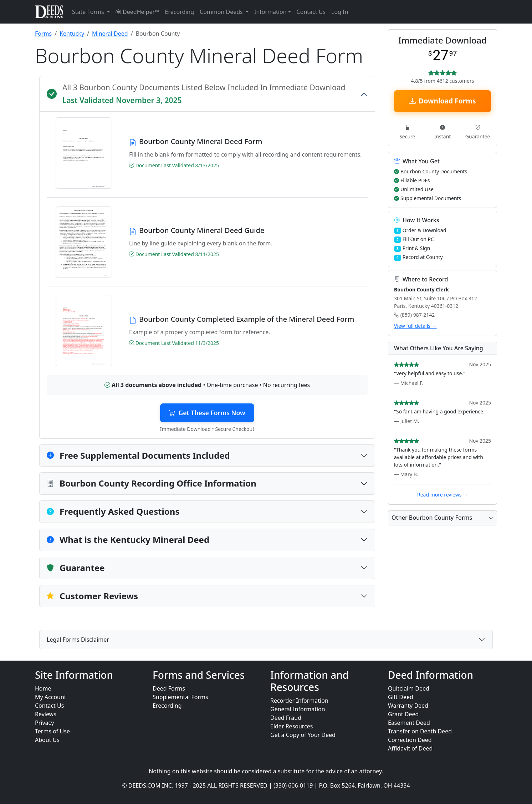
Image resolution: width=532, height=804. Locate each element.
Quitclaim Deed (409, 688)
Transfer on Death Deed (420, 731)
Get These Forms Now (207, 413)
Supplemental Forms (180, 697)
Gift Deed (401, 697)
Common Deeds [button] (222, 12)
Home (43, 688)
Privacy (44, 723)
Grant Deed (403, 714)
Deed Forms (169, 688)
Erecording (180, 12)
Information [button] (270, 12)
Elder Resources (292, 726)
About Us (47, 740)
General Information (298, 709)
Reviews (46, 714)
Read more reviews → (443, 495)
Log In (340, 12)
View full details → (415, 326)
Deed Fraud (286, 718)
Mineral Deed (110, 34)
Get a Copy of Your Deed (303, 735)
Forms (43, 34)
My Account (51, 697)
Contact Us (311, 12)
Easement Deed (409, 723)
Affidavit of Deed (410, 748)
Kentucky (72, 34)
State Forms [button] (89, 12)
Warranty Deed (408, 706)
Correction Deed (410, 740)
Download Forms (442, 101)
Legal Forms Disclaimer (78, 640)
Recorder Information (299, 701)
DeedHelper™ (137, 12)
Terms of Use (52, 731)
